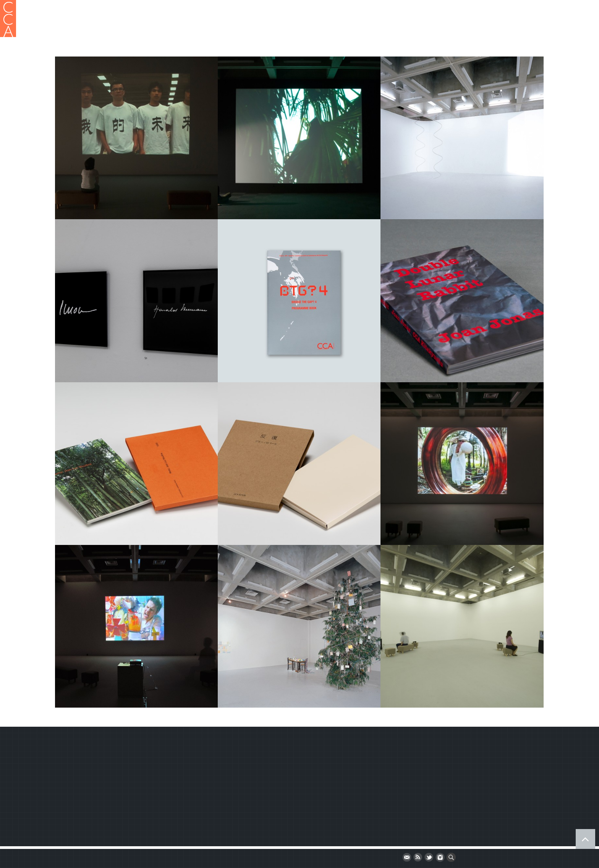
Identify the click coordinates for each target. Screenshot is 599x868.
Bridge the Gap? (512, 28)
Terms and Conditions (91, 791)
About (275, 28)
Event (471, 28)
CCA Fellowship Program (419, 28)
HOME (250, 28)
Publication (359, 28)
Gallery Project (313, 28)
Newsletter (76, 804)
